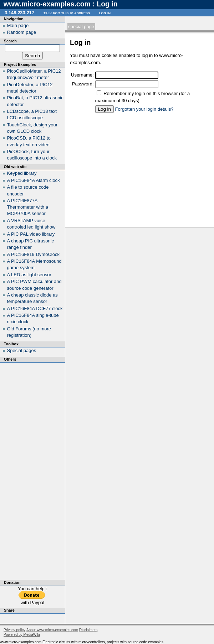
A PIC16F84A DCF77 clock (35, 308)
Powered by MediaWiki (22, 635)
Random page (22, 32)
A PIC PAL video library (31, 234)
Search (10, 41)
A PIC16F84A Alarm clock (34, 180)
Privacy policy (14, 630)
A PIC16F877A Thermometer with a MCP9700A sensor (28, 207)
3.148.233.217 (19, 13)
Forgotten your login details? (144, 109)
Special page (81, 27)
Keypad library (22, 173)
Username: (82, 75)
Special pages (22, 350)
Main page (18, 25)
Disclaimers (88, 630)
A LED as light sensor (29, 275)
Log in (105, 13)
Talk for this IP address (67, 13)
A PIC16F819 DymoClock (33, 254)
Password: (83, 84)
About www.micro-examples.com (52, 630)
